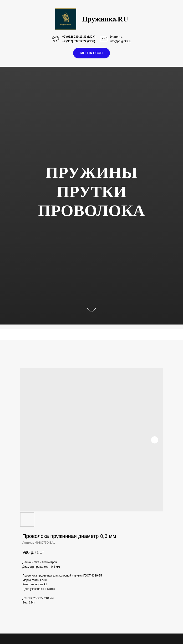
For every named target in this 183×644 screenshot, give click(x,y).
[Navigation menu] (5, 335)
